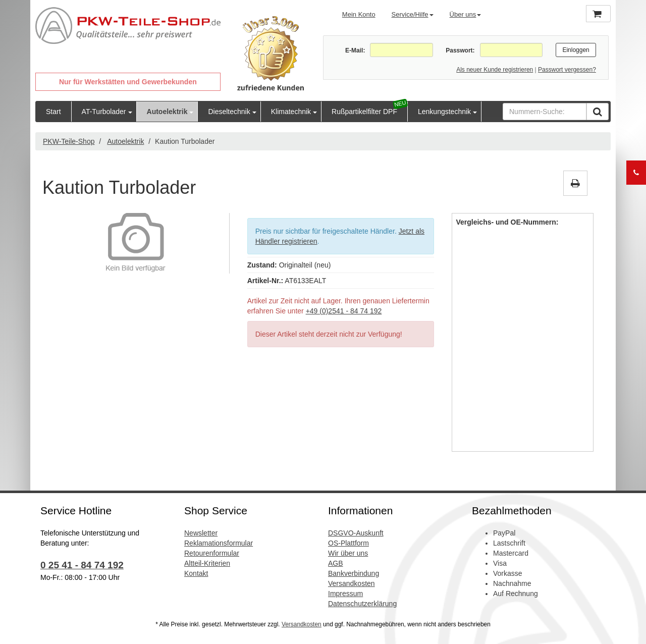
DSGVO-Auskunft (356, 533)
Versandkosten (352, 583)
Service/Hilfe (413, 14)
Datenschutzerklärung (362, 604)
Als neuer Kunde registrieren (495, 70)
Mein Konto (359, 14)
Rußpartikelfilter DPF (364, 112)
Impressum (345, 594)
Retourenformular (212, 553)
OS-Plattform (348, 543)
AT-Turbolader (104, 112)
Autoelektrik (167, 112)
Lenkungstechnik (444, 112)
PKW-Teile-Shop (69, 141)
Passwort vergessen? (567, 70)
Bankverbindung (354, 573)
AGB (336, 563)
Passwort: (460, 50)
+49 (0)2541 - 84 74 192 (344, 311)
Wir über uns (348, 553)
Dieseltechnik (229, 112)
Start (53, 112)
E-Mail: (355, 50)
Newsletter (201, 533)
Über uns (466, 14)
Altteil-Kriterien (207, 563)
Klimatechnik (291, 112)
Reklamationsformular (219, 543)
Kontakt (196, 573)
